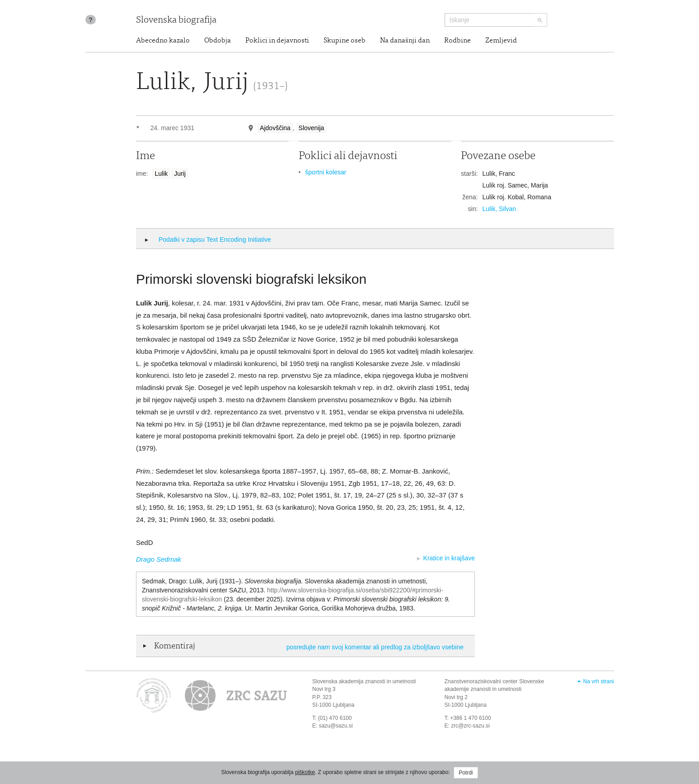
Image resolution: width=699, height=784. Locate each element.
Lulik (161, 174)
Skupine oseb (345, 41)
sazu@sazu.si (336, 726)
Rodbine (457, 41)
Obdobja (218, 41)
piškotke (305, 772)
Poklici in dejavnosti (277, 41)
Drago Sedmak (159, 559)
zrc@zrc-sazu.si (470, 726)
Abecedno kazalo (163, 41)
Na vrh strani (598, 681)
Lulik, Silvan (499, 209)
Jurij (180, 174)
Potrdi (466, 773)
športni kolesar (326, 172)
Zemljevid (501, 41)
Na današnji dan (405, 41)
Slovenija (312, 128)
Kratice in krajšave (449, 558)
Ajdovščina (275, 128)
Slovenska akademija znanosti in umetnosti (364, 681)
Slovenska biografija (176, 21)
